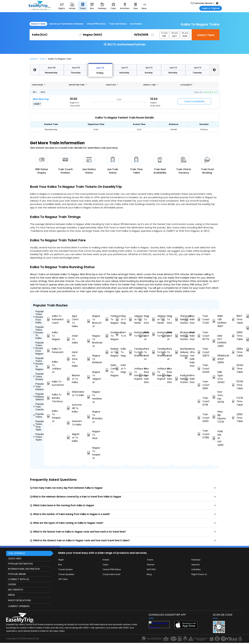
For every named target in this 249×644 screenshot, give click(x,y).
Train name (39, 85)
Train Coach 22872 (199, 352)
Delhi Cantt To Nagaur (109, 370)
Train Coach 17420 (199, 319)
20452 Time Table (234, 369)
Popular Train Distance (39, 387)
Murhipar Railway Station (178, 352)
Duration (112, 85)
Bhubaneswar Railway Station (178, 336)
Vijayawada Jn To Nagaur (119, 319)
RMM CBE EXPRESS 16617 (215, 321)
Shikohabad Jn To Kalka (70, 393)
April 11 (125, 68)
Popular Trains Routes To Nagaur (39, 364)
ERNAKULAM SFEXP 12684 (215, 359)
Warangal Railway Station (178, 319)
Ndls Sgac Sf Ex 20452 (215, 377)
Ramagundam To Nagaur (119, 334)
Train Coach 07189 (199, 434)
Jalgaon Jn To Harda (132, 319)
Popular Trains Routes (39, 376)
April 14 (198, 68)
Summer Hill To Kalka (70, 408)
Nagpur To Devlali (142, 319)
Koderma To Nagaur (109, 336)
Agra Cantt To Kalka (70, 321)
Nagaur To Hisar (90, 435)
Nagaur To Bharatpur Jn (90, 417)
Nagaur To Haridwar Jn (90, 397)
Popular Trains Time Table (39, 425)
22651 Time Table (234, 336)
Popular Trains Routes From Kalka (39, 317)
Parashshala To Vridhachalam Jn (142, 354)
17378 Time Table (234, 401)
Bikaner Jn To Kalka (70, 379)
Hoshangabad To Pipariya (132, 334)
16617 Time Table (234, 319)
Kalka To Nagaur (50, 336)
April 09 (76, 68)
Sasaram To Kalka (70, 423)
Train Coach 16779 (199, 336)
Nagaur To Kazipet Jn (90, 453)
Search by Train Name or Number (66, 24)
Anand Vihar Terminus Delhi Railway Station (188, 357)
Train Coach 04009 (199, 369)
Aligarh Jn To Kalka (70, 438)
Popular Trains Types (39, 437)
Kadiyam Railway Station (178, 379)
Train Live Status (118, 24)
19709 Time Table (234, 385)
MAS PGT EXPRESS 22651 (215, 341)
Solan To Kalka (70, 339)
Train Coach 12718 (199, 401)
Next (214, 70)
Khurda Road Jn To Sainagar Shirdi (142, 375)
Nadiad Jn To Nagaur (109, 352)
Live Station (136, 24)
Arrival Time (151, 85)
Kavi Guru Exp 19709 (215, 397)
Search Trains (38, 24)
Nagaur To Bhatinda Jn (90, 341)
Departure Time (78, 85)
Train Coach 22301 (199, 418)
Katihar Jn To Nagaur (119, 369)
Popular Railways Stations (39, 397)
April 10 (100, 68)
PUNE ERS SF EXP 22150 (215, 438)
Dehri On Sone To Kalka (70, 359)
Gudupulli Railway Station (188, 336)
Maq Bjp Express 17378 (215, 417)
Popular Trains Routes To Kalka (39, 332)
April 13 (173, 68)
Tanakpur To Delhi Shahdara (132, 352)
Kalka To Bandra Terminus (50, 398)
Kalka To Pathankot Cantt (50, 319)
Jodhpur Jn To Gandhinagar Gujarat (132, 374)
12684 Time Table (234, 352)
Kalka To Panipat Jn (50, 416)
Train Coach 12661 (199, 385)
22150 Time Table (234, 418)
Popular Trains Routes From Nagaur (39, 348)
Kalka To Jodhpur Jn (50, 367)
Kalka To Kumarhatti (50, 383)
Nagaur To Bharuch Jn (90, 321)
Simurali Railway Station (188, 379)
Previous (35, 70)
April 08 (52, 68)
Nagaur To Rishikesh (90, 359)
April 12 (149, 68)
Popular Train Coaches (39, 407)
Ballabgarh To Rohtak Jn (142, 336)
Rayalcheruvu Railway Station (188, 319)
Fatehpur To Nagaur (109, 319)
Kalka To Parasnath (50, 350)
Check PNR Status (96, 24)
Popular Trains (39, 415)
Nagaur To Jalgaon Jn (90, 377)
